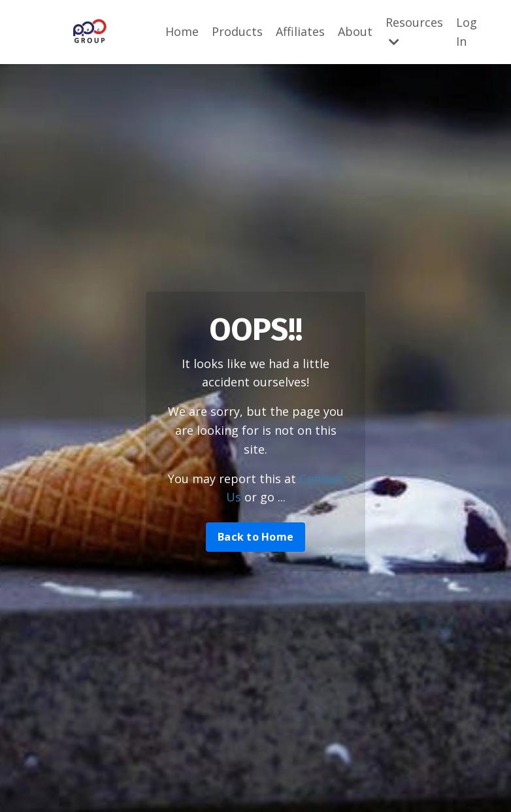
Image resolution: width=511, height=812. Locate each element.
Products (237, 31)
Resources (414, 31)
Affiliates (300, 31)
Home (182, 31)
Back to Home (255, 537)
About (355, 31)
